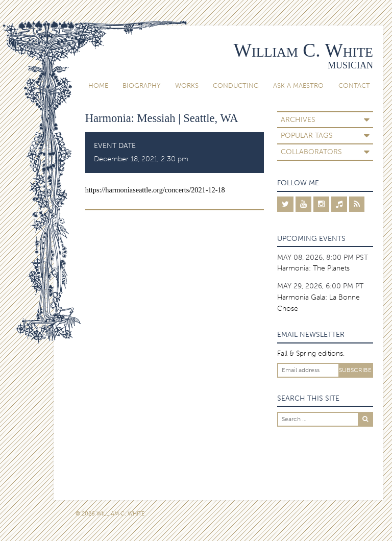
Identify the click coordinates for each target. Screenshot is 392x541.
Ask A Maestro (298, 85)
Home (98, 85)
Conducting (236, 85)
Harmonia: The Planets (313, 268)
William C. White (303, 50)
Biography (141, 85)
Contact (354, 85)
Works (187, 85)
